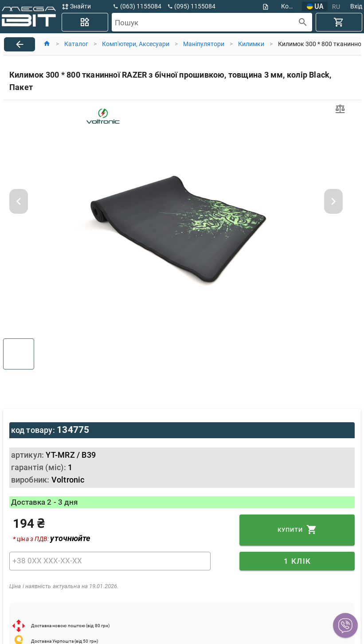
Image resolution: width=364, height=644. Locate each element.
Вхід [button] (356, 6)
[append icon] (303, 22)
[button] (345, 625)
